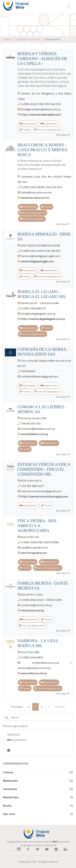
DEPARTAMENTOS (16, 764)
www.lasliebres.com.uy (34, 434)
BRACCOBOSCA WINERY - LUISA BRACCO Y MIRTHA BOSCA (42, 150)
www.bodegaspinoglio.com (37, 261)
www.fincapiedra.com (34, 553)
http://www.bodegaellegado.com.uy (43, 319)
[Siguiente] (49, 707)
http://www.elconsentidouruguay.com (45, 497)
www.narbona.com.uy (34, 673)
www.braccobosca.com (35, 198)
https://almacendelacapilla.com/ (41, 115)
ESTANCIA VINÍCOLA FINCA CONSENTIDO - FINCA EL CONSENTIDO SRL (44, 469)
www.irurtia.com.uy (32, 610)
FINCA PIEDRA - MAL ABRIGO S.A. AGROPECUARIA (37, 526)
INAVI (55, 842)
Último (60, 707)
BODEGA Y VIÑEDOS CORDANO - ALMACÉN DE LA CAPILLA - (42, 59)
